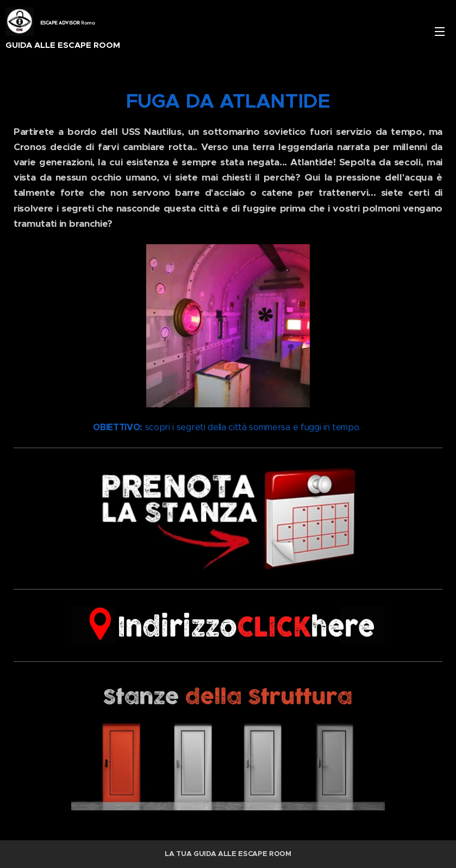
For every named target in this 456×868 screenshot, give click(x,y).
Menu (440, 32)
